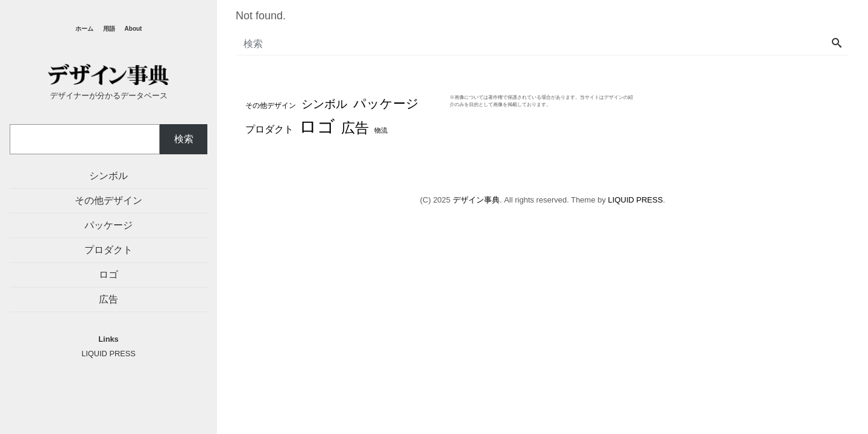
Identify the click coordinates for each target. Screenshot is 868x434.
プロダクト (108, 250)
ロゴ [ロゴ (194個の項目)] (317, 126)
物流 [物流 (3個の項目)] (381, 130)
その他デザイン (108, 200)
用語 (109, 29)
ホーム (84, 29)
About (134, 29)
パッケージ (108, 225)
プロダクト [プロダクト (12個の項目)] (269, 129)
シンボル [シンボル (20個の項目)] (324, 104)
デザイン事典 (476, 200)
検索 (184, 139)
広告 (108, 299)
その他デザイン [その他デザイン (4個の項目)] (271, 105)
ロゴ (108, 275)
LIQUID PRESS (636, 200)
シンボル (108, 176)
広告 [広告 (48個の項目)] (355, 128)
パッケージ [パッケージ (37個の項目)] (386, 104)
